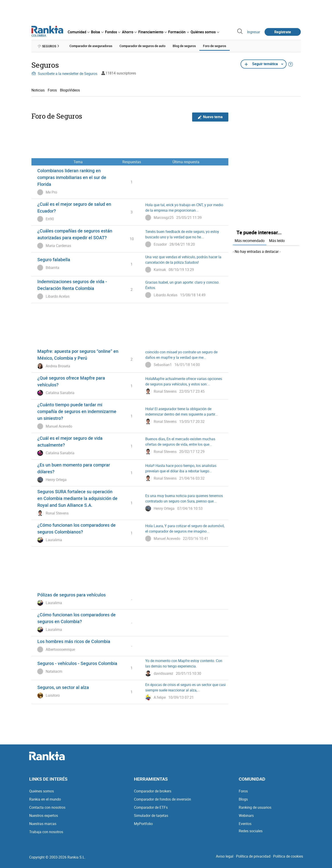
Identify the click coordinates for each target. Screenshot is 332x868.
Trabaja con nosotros (46, 832)
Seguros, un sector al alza (63, 687)
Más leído (277, 241)
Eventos (245, 824)
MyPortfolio (143, 824)
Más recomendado (250, 241)
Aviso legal (225, 856)
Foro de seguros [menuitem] (215, 46)
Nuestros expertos (44, 815)
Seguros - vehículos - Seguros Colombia (77, 663)
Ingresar (254, 32)
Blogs (243, 799)
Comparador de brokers (153, 791)
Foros (52, 90)
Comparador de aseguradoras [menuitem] (91, 46)
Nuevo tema (210, 117)
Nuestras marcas (43, 824)
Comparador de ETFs (151, 807)
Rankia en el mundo (45, 799)
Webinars (246, 815)
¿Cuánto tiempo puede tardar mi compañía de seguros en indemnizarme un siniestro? (77, 411)
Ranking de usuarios (255, 807)
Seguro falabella (54, 259)
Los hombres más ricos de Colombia (74, 641)
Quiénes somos (42, 791)
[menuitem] (79, 32)
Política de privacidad (253, 856)
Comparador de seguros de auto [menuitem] (142, 46)
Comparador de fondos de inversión (162, 799)
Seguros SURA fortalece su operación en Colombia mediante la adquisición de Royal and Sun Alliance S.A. (77, 498)
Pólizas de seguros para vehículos (72, 595)
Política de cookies (288, 856)
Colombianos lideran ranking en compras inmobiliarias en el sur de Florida (72, 177)
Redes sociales (251, 831)
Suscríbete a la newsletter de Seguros (64, 74)
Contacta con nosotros (47, 807)
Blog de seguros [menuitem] (184, 46)
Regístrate (283, 32)
